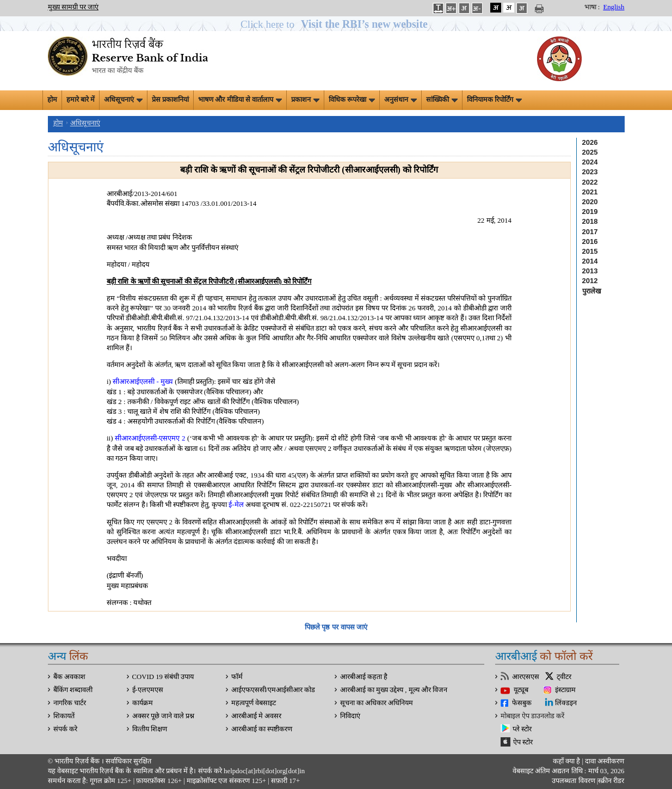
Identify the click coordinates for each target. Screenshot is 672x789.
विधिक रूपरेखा (352, 100)
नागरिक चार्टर (70, 703)
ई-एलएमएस (148, 690)
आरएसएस (526, 677)
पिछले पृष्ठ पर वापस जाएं (336, 627)
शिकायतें (64, 716)
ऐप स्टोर (523, 742)
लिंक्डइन (566, 703)
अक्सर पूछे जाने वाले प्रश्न (164, 716)
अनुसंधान (400, 100)
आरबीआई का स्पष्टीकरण (262, 729)
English (614, 7)
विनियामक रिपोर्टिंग (494, 100)
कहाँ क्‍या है (568, 761)
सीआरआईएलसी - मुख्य (142, 381)
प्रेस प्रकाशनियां (170, 100)
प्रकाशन (305, 100)
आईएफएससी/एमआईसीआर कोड (273, 690)
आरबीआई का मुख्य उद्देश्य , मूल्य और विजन (394, 690)
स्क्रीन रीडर (611, 781)
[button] (336, 24)
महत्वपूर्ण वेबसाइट (254, 703)
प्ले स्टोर (522, 729)
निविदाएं (350, 716)
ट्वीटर (564, 677)
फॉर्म (237, 677)
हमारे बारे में (81, 100)
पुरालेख (592, 291)
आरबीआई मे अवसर (256, 716)
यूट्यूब (521, 690)
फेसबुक (522, 703)
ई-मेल (236, 504)
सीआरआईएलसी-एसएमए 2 (150, 438)
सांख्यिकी (442, 100)
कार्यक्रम (143, 703)
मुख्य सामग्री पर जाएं (73, 7)
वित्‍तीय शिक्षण (150, 729)
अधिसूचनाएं (123, 100)
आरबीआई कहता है (364, 677)
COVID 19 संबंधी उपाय (163, 677)
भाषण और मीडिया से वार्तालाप (240, 100)
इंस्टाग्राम (565, 690)
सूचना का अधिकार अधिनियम (377, 703)
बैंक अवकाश (69, 677)
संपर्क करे (65, 729)
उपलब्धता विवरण (573, 781)
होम (52, 100)
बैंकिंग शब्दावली (73, 690)
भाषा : (592, 7)
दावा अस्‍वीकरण (605, 761)
